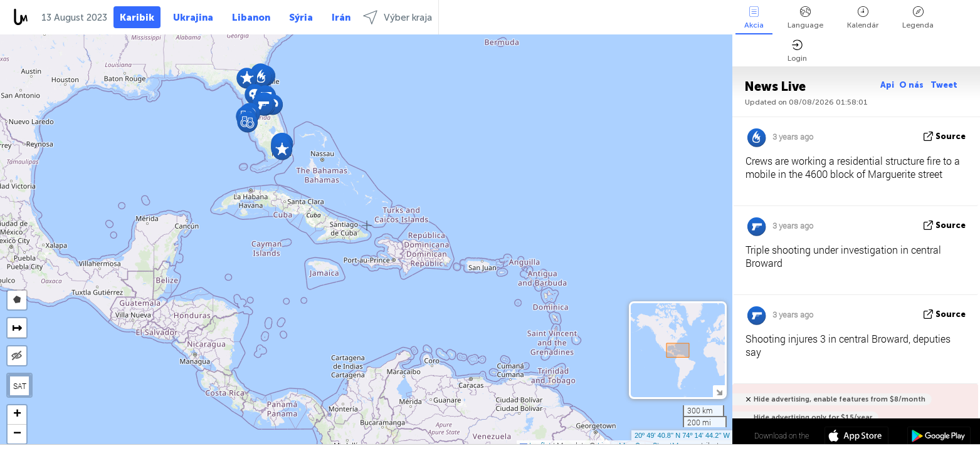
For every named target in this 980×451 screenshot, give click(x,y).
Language (805, 18)
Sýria (301, 18)
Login (797, 51)
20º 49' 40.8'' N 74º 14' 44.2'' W (682, 435)
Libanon (251, 18)
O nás (912, 85)
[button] (263, 105)
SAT (20, 386)
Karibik (137, 18)
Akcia (754, 18)
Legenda (918, 18)
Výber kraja (398, 17)
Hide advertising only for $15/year (813, 417)
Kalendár (863, 18)
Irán (341, 18)
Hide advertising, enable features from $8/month (840, 399)
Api (887, 85)
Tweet (944, 85)
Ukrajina (193, 18)
